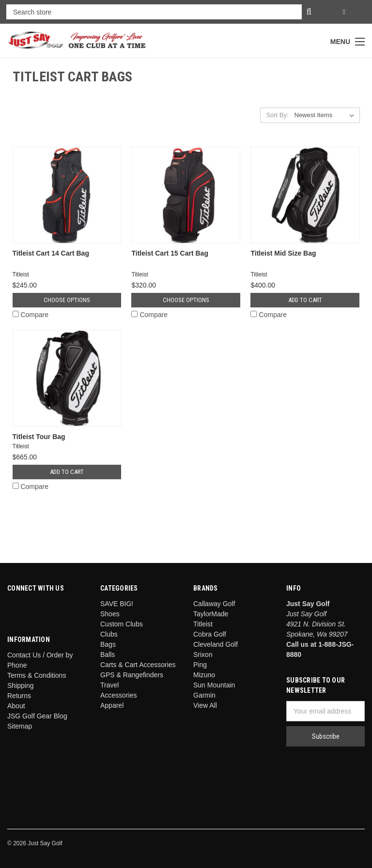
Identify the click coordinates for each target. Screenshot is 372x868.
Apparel (112, 705)
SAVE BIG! (117, 604)
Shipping (21, 685)
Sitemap (20, 726)
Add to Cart (305, 300)
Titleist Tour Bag (39, 437)
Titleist (203, 624)
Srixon (203, 655)
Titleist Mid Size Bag (283, 253)
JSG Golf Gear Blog (37, 716)
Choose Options (67, 300)
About (16, 706)
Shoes (110, 614)
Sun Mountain (214, 685)
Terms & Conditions (37, 675)
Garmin (204, 695)
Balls (108, 655)
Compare (31, 315)
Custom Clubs (122, 624)
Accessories (118, 695)
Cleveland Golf (216, 644)
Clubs (109, 634)
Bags (108, 644)
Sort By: (277, 115)
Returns (19, 696)
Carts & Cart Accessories (138, 665)
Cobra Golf (210, 634)
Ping (200, 665)
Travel (109, 685)
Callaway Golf (214, 604)
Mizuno (204, 675)
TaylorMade (211, 614)
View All (205, 705)
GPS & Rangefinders (132, 675)
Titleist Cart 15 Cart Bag (170, 253)
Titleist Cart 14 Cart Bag (51, 253)
